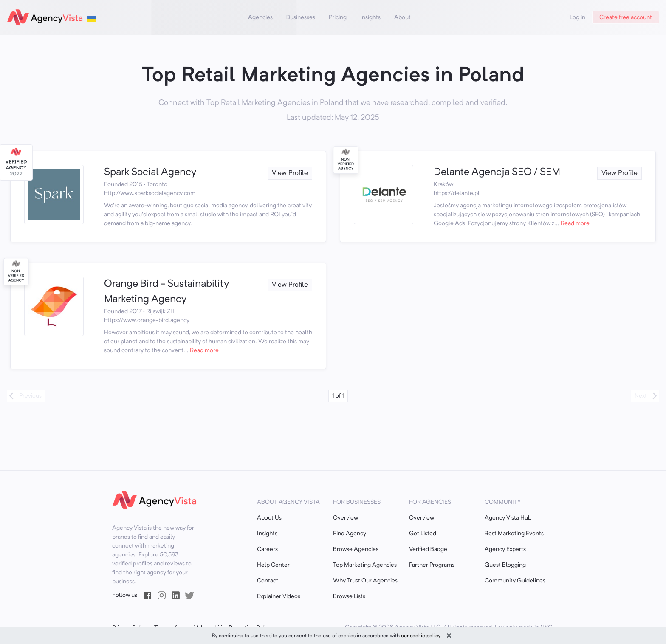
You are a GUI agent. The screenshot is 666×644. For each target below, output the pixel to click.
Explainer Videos (279, 596)
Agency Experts (505, 549)
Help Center (273, 565)
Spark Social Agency (150, 172)
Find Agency (350, 534)
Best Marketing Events (514, 534)
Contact (268, 581)
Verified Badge (428, 549)
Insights (370, 17)
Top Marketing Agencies (365, 565)
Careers (267, 549)
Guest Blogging (505, 565)
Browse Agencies (356, 549)
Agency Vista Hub (508, 518)
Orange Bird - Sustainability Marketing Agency (166, 292)
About (402, 17)
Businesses (301, 17)
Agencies (260, 17)
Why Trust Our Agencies (365, 581)
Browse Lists (349, 596)
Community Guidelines (515, 581)
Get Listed (423, 534)
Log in (577, 17)
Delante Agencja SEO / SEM (497, 172)
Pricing (338, 17)
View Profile (290, 173)
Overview (346, 518)
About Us (269, 518)
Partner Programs (432, 565)
